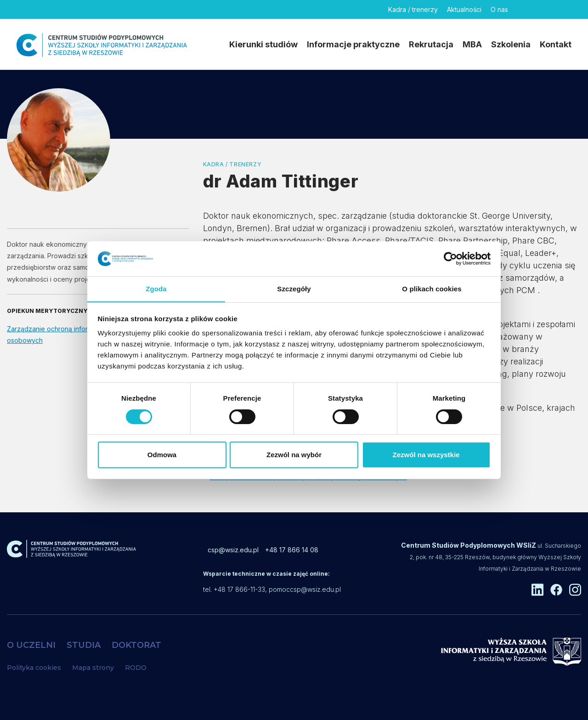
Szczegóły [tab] (294, 289)
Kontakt (556, 44)
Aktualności (464, 9)
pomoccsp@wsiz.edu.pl (305, 589)
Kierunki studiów (263, 44)
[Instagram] (565, 9)
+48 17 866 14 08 (292, 550)
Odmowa (162, 455)
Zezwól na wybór (294, 455)
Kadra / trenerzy (413, 9)
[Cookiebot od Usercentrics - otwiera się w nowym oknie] (450, 258)
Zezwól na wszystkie (426, 455)
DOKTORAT (136, 645)
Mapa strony (93, 668)
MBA (472, 44)
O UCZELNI (31, 645)
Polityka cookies (34, 668)
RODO (136, 668)
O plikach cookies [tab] (432, 289)
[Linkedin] (523, 9)
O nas (499, 9)
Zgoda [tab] (156, 289)
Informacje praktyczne (353, 44)
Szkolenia (511, 44)
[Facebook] (544, 9)
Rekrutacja (431, 44)
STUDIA (84, 645)
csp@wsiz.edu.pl (233, 550)
